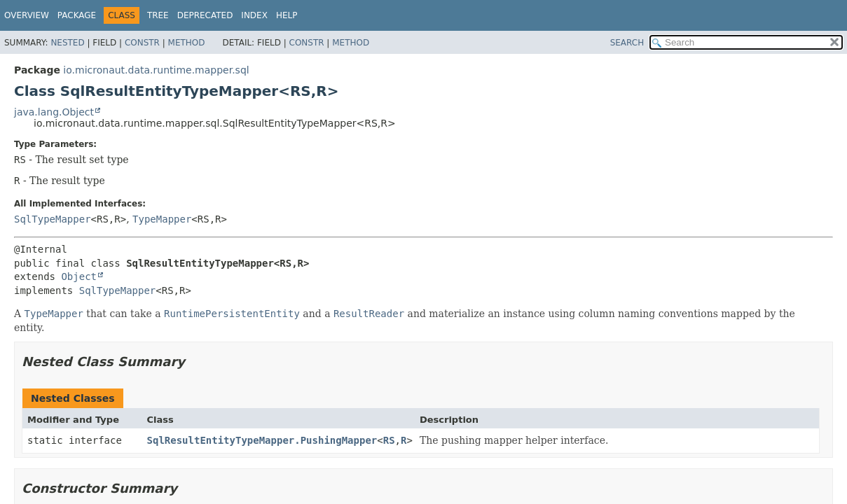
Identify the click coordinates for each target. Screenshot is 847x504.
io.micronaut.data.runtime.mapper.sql (156, 70)
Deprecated (205, 15)
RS (389, 440)
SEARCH (627, 43)
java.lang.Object (54, 112)
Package (77, 15)
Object (79, 276)
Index (254, 15)
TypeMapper (162, 219)
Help (287, 15)
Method (187, 43)
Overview (27, 15)
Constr (142, 43)
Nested (67, 43)
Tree (158, 15)
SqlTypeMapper (53, 219)
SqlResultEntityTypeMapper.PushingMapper (262, 440)
